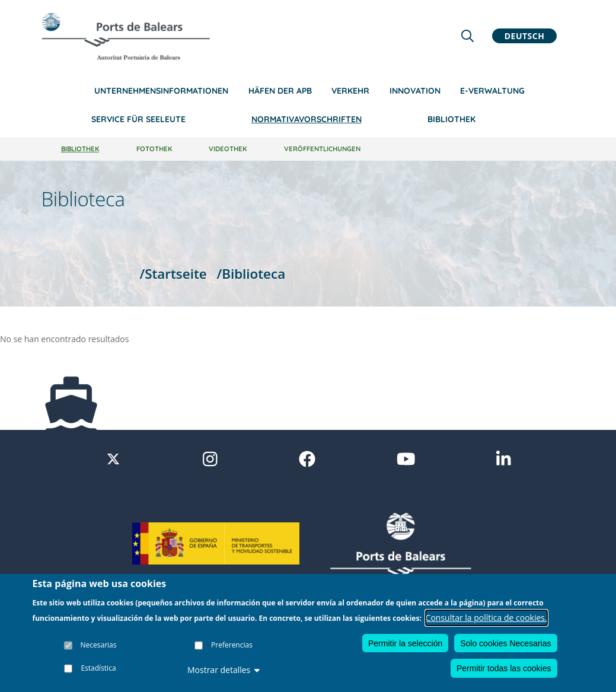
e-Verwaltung (492, 91)
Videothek (228, 149)
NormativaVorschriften (307, 119)
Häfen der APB (280, 91)
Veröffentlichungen (322, 149)
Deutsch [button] (525, 36)
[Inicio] (126, 36)
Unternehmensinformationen (161, 91)
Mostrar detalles (224, 670)
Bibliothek (451, 119)
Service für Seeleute (138, 119)
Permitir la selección (405, 643)
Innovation (415, 91)
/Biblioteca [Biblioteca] (251, 274)
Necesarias (99, 645)
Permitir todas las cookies (504, 668)
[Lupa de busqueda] (467, 36)
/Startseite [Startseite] (173, 274)
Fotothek (154, 149)
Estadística (98, 668)
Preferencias (232, 645)
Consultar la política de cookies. (486, 618)
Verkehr (350, 91)
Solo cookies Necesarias (505, 643)
